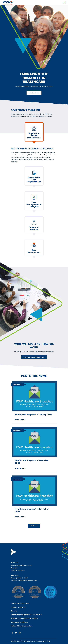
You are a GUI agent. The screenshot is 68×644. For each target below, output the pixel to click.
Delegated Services (34, 225)
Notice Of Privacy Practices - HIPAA (24, 618)
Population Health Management (34, 133)
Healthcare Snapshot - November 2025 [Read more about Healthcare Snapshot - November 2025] (32, 510)
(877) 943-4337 (22, 578)
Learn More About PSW (34, 357)
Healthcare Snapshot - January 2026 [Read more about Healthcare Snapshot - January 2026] (34, 415)
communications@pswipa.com (26, 580)
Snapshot (17, 385)
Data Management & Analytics (34, 202)
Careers (14, 611)
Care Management (34, 248)
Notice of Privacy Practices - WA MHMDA (27, 615)
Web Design (41, 641)
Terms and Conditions (19, 622)
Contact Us (34, 93)
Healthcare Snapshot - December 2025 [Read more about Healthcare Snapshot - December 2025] (32, 462)
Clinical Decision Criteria (20, 603)
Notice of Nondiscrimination (22, 626)
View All (34, 526)
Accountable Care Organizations (34, 177)
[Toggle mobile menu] (64, 3)
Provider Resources (18, 607)
